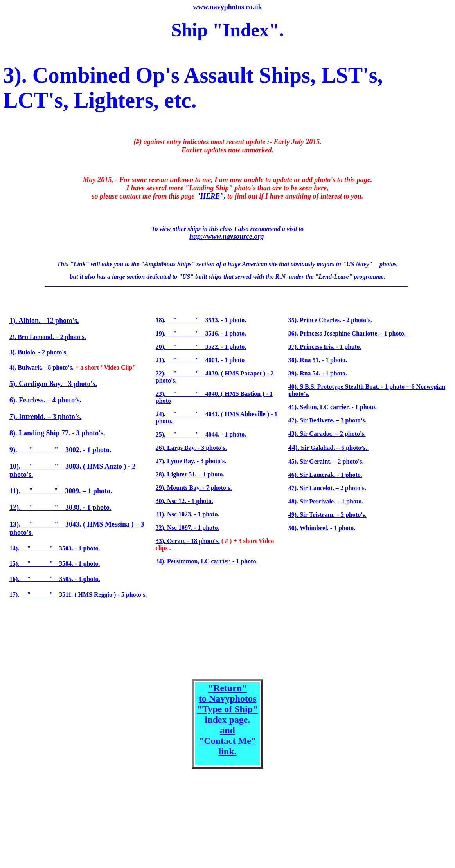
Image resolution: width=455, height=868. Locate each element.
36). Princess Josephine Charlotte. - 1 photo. (349, 333)
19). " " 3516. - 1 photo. (201, 333)
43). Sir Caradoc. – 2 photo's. (327, 434)
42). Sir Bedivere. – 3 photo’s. (327, 420)
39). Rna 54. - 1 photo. (318, 373)
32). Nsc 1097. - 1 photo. (188, 528)
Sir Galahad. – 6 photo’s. (334, 448)
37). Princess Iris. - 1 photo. (325, 347)
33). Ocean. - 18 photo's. (188, 541)
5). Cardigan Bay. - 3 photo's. (53, 384)
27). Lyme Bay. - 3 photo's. (191, 461)
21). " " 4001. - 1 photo (200, 360)
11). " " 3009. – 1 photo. (61, 491)
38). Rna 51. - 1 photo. (318, 360)
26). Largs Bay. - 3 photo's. (191, 448)
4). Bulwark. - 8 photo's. (41, 367)
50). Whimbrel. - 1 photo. (322, 528)
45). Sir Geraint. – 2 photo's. (326, 461)
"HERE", (211, 196)
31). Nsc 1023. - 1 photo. (188, 514)
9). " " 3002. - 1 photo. (60, 450)
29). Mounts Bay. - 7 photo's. (194, 488)
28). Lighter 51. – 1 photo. (190, 474)
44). (294, 448)
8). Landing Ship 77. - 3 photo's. (57, 433)
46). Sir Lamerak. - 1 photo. (325, 475)
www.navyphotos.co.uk (227, 7)
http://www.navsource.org (227, 236)
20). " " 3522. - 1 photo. (201, 347)
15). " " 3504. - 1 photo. (55, 564)
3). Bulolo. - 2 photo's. (39, 352)
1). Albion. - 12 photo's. (44, 321)
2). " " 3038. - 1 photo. (62, 507)
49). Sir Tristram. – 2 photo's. (327, 515)
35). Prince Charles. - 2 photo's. (330, 320)
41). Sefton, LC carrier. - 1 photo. (333, 407)
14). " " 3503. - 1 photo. (55, 548)
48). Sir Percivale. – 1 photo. (326, 501)
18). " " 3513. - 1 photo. (201, 320)
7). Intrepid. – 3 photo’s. (46, 417)
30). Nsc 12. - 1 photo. (184, 501)
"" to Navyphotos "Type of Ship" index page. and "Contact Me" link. (228, 720)
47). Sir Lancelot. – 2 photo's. (327, 488)
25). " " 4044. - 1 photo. (202, 434)
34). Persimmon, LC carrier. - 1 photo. (207, 561)
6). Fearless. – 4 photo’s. (45, 400)
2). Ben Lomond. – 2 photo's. (48, 337)
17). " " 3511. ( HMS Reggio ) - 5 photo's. (78, 595)
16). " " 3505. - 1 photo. (55, 579)
